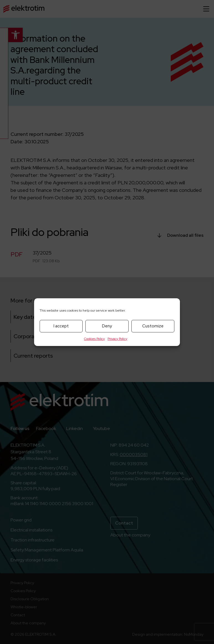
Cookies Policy (94, 339)
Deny (107, 326)
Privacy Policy (117, 339)
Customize (153, 326)
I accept (61, 326)
